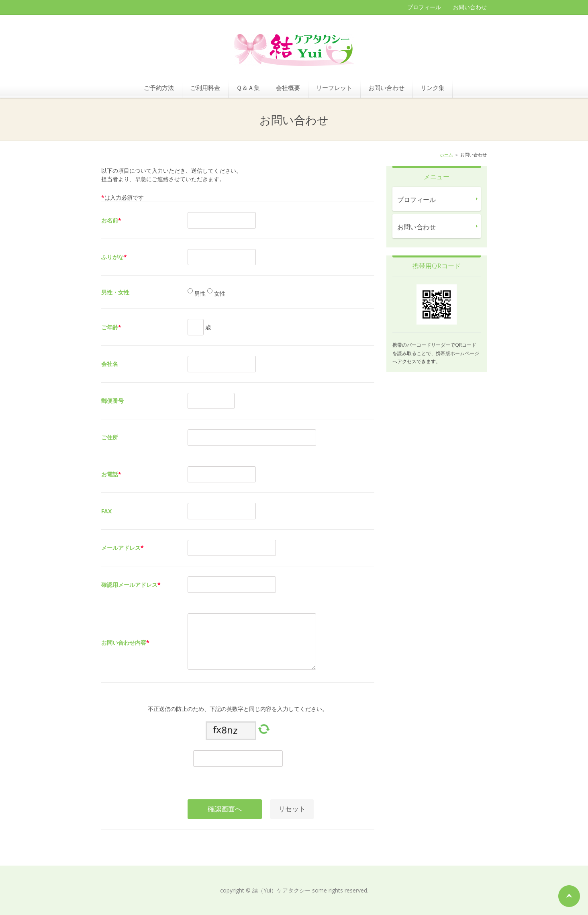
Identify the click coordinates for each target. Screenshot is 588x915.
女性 (219, 294)
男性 (199, 294)
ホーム (446, 154)
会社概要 (288, 88)
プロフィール (424, 7)
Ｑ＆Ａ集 (248, 88)
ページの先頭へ (569, 896)
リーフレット (334, 88)
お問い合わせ (470, 7)
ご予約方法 (159, 88)
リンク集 (433, 88)
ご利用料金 (205, 88)
